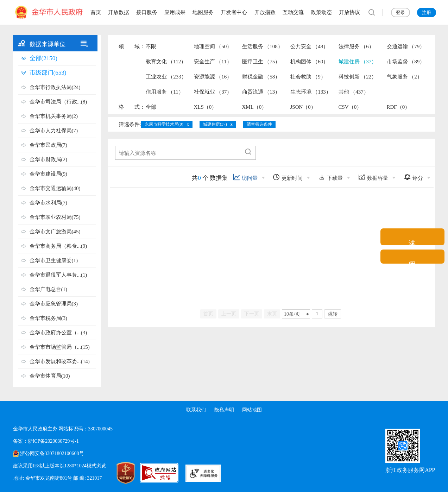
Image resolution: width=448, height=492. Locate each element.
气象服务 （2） (405, 77)
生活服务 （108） (263, 46)
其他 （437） (354, 92)
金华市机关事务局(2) (54, 116)
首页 (96, 12)
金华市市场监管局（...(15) (60, 347)
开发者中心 (234, 12)
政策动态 (321, 12)
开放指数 (265, 12)
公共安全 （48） (310, 46)
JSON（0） (303, 107)
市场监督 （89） (406, 62)
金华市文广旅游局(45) (55, 232)
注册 (427, 12)
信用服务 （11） (165, 92)
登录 (400, 12)
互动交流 (293, 12)
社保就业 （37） (213, 92)
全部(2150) (43, 58)
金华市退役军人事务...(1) (58, 275)
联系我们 (196, 410)
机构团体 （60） (310, 62)
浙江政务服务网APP (410, 470)
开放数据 (119, 12)
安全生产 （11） (213, 62)
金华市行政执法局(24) (55, 87)
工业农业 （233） (166, 77)
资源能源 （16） (213, 77)
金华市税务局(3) (49, 318)
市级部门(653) (48, 73)
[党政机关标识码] (119, 473)
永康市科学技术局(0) (164, 124)
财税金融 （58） (261, 77)
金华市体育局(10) (50, 376)
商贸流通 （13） (261, 92)
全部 (151, 107)
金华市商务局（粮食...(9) (58, 246)
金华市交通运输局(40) (55, 188)
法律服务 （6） (356, 46)
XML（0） (255, 107)
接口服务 (147, 12)
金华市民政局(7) (49, 145)
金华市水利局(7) (49, 203)
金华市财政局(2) (49, 159)
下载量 (330, 177)
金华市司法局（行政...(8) (58, 102)
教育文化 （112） (166, 62)
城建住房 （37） (358, 62)
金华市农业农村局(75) (55, 217)
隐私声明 (224, 410)
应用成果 (175, 12)
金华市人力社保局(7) (54, 131)
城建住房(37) (215, 124)
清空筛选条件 (259, 124)
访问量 (245, 177)
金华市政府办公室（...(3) (58, 333)
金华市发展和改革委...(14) (60, 361)
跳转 (333, 314)
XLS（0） (206, 107)
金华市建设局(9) (49, 174)
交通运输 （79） (406, 46)
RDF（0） (399, 107)
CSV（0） (350, 107)
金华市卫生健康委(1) (54, 260)
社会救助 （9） (308, 77)
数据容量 (373, 177)
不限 (151, 46)
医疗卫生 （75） (261, 62)
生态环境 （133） (311, 92)
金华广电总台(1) (49, 289)
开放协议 (349, 12)
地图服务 (203, 12)
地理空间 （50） (213, 46)
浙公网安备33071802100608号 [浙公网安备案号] (52, 453)
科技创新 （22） (358, 77)
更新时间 (288, 177)
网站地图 (252, 410)
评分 (413, 177)
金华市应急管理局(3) (54, 304)
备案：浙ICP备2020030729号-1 (46, 441)
